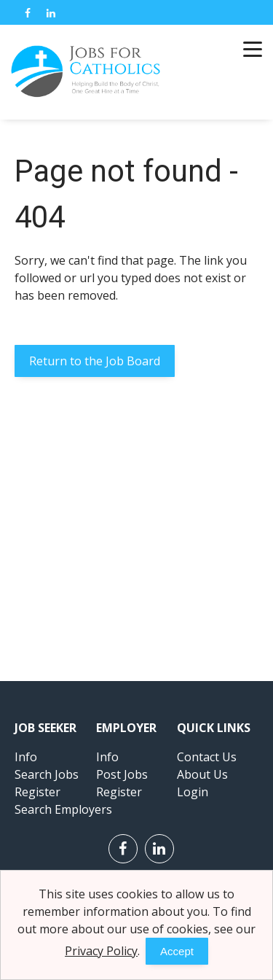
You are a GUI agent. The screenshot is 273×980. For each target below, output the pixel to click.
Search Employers (63, 809)
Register (37, 792)
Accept (177, 951)
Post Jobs (122, 774)
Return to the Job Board (95, 361)
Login (193, 792)
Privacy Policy (101, 951)
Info (26, 757)
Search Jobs (47, 774)
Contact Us (207, 757)
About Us (202, 774)
